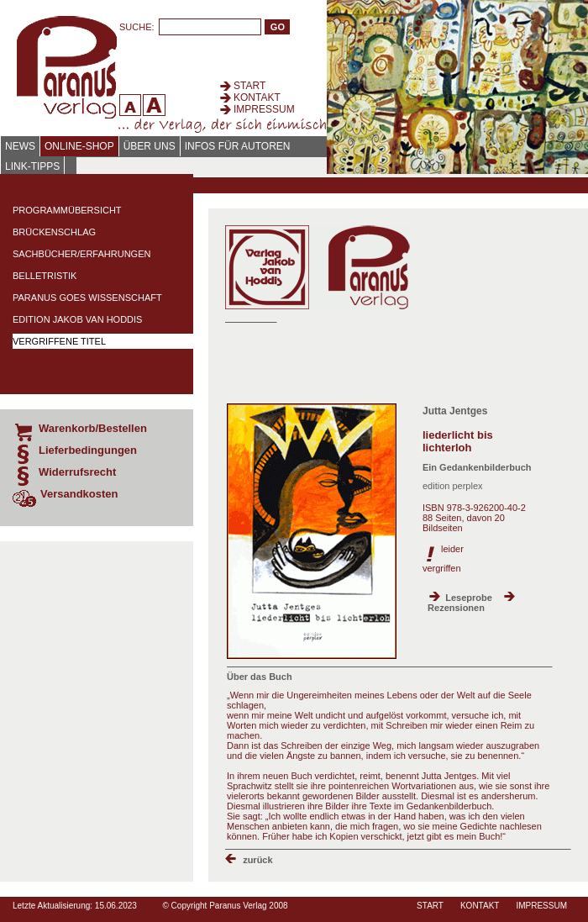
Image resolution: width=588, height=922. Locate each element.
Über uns (150, 146)
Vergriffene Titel (59, 341)
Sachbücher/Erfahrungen (81, 254)
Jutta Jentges (455, 411)
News (20, 146)
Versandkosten (79, 494)
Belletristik (45, 276)
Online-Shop (79, 146)
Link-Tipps (32, 166)
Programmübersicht (67, 210)
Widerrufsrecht (77, 472)
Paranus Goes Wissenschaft (87, 298)
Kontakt (257, 97)
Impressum (264, 109)
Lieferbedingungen (88, 450)
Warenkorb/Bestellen (93, 428)
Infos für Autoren (238, 146)
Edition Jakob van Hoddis (77, 319)
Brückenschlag (54, 232)
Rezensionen (456, 608)
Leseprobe (469, 598)
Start (249, 86)
